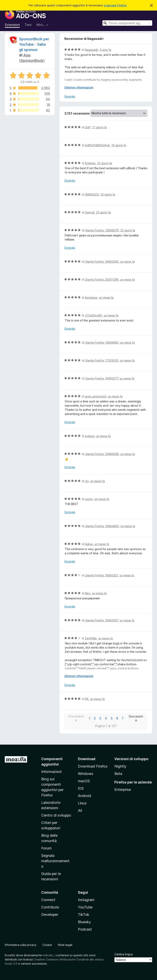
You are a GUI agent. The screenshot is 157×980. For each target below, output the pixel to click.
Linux (82, 803)
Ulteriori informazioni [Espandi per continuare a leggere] (79, 87)
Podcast (85, 929)
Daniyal (90, 212)
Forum (46, 848)
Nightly (120, 766)
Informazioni (51, 772)
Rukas (89, 544)
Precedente (76, 718)
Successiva (136, 718)
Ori (87, 481)
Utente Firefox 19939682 (102, 343)
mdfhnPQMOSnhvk (97, 145)
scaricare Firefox (115, 5)
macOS (84, 781)
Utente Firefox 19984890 (102, 526)
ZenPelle (91, 638)
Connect (48, 900)
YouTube (85, 907)
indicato (48, 955)
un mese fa (127, 262)
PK (87, 699)
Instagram (86, 900)
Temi (28, 25)
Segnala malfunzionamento (55, 861)
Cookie (47, 945)
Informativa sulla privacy (21, 945)
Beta (118, 774)
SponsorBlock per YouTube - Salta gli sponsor (34, 44)
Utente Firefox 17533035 (102, 360)
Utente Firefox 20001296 (102, 280)
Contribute (50, 907)
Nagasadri (92, 50)
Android (84, 796)
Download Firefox (93, 766)
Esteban (90, 163)
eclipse (90, 436)
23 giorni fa (108, 194)
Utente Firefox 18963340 (102, 262)
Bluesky (84, 922)
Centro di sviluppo (56, 815)
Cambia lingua (124, 954)
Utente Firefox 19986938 (102, 454)
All (80, 810)
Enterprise (123, 790)
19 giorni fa (119, 145)
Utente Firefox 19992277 (102, 378)
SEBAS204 (92, 194)
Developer (50, 915)
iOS (81, 788)
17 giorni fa (99, 127)
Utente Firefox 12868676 (102, 230)
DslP (88, 127)
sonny (89, 499)
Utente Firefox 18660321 (101, 575)
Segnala (70, 96)
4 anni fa (105, 50)
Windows (86, 774)
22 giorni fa (105, 163)
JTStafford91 (94, 315)
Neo (88, 593)
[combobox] (127, 23)
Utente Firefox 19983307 (102, 620)
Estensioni (12, 25)
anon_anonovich (96, 396)
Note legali (65, 945)
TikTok (84, 915)
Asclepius (91, 297)
